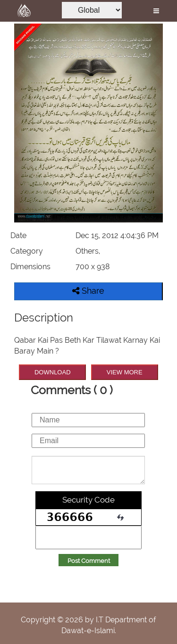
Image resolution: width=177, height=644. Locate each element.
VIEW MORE (125, 372)
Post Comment (89, 561)
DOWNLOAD (53, 372)
